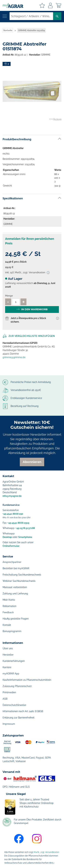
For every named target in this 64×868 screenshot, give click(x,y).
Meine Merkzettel (42, 5)
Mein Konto (9, 600)
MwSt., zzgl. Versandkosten (46, 852)
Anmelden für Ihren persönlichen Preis (30, 241)
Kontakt (7, 625)
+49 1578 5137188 (25, 528)
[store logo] (12, 5)
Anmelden (50, 5)
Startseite (8, 30)
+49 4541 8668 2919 (18, 523)
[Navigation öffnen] (5, 16)
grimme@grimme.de (14, 357)
